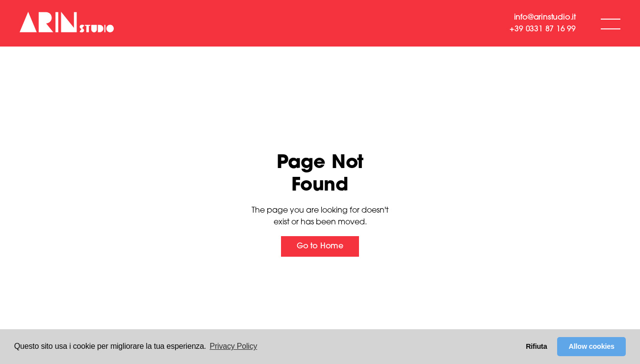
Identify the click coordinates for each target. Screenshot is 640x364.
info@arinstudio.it (545, 18)
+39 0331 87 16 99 (543, 29)
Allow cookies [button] (592, 346)
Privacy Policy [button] (234, 346)
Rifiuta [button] (536, 346)
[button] (611, 23)
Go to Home (320, 246)
